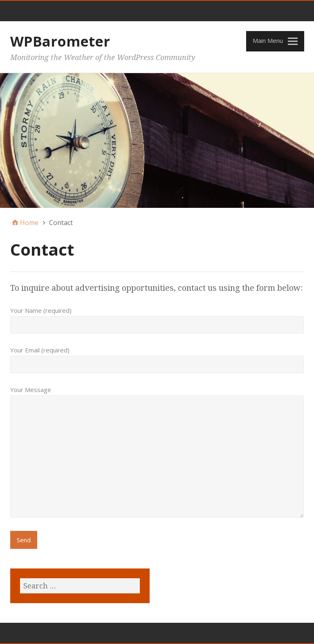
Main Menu (268, 40)
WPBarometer (60, 41)
